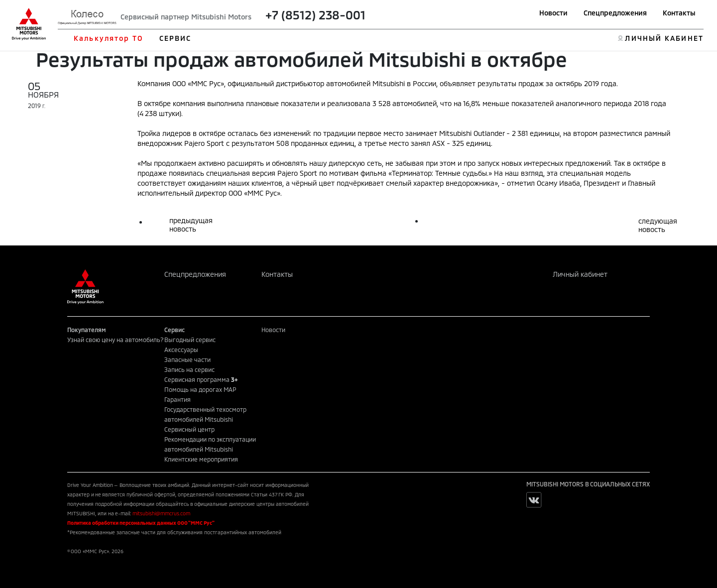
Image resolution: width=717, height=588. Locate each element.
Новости (553, 13)
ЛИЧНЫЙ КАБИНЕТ (664, 38)
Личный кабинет (580, 274)
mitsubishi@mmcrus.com (161, 513)
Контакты (679, 13)
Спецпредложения (615, 13)
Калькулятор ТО (108, 38)
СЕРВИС (176, 38)
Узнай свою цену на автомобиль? (116, 340)
